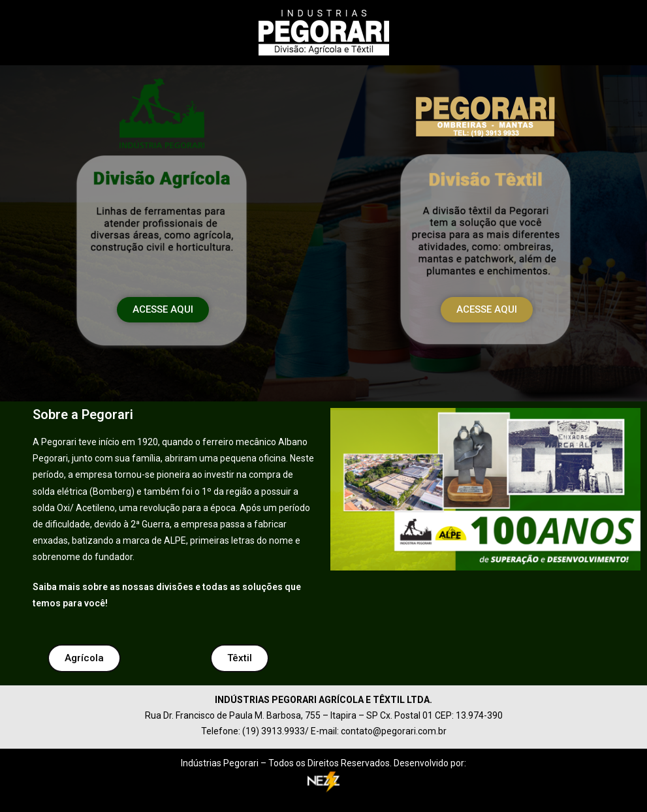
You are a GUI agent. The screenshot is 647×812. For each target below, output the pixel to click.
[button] (163, 310)
